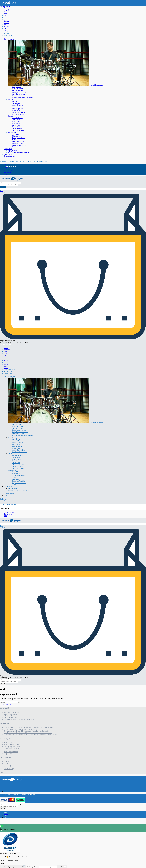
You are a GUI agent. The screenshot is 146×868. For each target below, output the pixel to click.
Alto (5, 16)
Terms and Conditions (11, 752)
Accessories (12, 132)
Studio (14, 140)
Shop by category (10, 39)
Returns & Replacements (12, 744)
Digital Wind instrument (20, 94)
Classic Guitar (17, 120)
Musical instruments (55, 85)
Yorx (6, 19)
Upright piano (17, 87)
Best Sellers (8, 32)
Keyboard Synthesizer (19, 92)
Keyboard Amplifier (19, 143)
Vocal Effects (16, 134)
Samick (6, 23)
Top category (8, 173)
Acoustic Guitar (17, 118)
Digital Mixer (17, 101)
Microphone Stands (19, 138)
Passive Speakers (18, 109)
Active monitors (17, 107)
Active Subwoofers (18, 112)
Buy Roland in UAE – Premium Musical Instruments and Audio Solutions (28, 733)
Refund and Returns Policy (13, 748)
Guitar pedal (16, 125)
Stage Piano (8, 154)
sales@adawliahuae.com (12, 712)
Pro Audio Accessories (20, 114)
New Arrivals (8, 36)
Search (3, 187)
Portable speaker (18, 110)
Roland (6, 10)
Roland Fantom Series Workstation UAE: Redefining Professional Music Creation (31, 735)
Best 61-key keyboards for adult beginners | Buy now (21, 729)
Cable (14, 147)
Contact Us (8, 767)
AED (5, 174)
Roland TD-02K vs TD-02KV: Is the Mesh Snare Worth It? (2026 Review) (28, 727)
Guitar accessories (18, 131)
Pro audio (11, 100)
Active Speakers (17, 105)
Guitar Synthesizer (18, 127)
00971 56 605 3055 (10, 718)
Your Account (9, 743)
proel (6, 28)
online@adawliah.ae (11, 714)
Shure (6, 25)
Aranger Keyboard (18, 90)
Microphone (16, 136)
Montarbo (7, 12)
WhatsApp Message (33, 867)
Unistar (6, 21)
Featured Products (10, 166)
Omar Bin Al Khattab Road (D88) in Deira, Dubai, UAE (22, 719)
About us (7, 763)
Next (6, 14)
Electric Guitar (17, 121)
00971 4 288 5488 (10, 716)
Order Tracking (9, 171)
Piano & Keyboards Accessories (23, 98)
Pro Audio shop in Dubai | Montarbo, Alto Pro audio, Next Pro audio (26, 731)
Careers (7, 761)
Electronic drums (18, 89)
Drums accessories (18, 96)
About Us (7, 165)
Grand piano (8, 149)
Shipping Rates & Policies (13, 746)
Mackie (6, 26)
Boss (6, 17)
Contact (7, 158)
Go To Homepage (6, 704)
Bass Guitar (16, 123)
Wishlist (7, 168)
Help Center (8, 754)
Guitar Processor (18, 129)
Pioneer (7, 30)
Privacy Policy (9, 750)
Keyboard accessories (19, 145)
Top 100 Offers (9, 34)
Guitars (10, 116)
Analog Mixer (17, 103)
